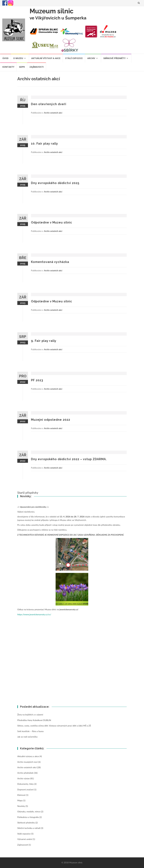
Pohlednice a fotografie (28, 817)
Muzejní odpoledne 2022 (51, 420)
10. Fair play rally (45, 144)
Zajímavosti (37, 67)
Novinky (21, 806)
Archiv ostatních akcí (53, 113)
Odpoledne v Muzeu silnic (52, 222)
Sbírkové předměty (114, 58)
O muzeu (18, 58)
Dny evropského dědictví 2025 (55, 183)
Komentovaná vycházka (50, 262)
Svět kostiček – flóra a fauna (30, 731)
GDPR (22, 67)
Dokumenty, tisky (25, 784)
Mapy (20, 800)
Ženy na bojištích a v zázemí (30, 715)
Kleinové (21, 795)
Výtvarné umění (25, 839)
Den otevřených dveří (49, 104)
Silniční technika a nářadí (29, 828)
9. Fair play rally (44, 341)
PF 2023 (37, 380)
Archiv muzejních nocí (27, 762)
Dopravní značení (25, 789)
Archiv (91, 58)
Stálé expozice (74, 58)
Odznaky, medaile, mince (29, 811)
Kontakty (8, 67)
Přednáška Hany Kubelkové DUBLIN (34, 720)
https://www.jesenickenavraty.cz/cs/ (34, 614)
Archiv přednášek (25, 773)
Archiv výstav (23, 778)
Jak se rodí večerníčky (27, 737)
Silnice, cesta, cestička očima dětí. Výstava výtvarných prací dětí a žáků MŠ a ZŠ (54, 726)
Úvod (5, 58)
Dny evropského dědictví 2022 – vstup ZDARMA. (69, 459)
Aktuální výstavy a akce (46, 58)
